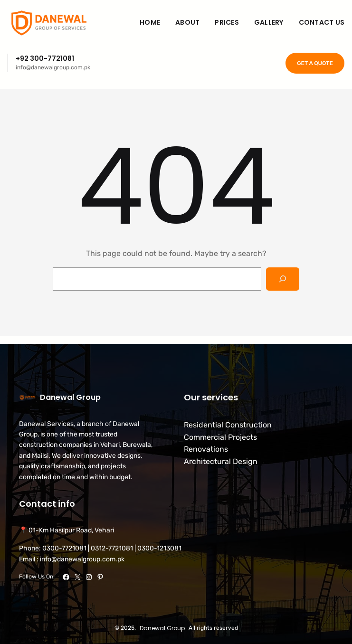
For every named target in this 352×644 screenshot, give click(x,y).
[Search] (283, 279)
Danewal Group (70, 397)
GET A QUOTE (315, 63)
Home (150, 22)
